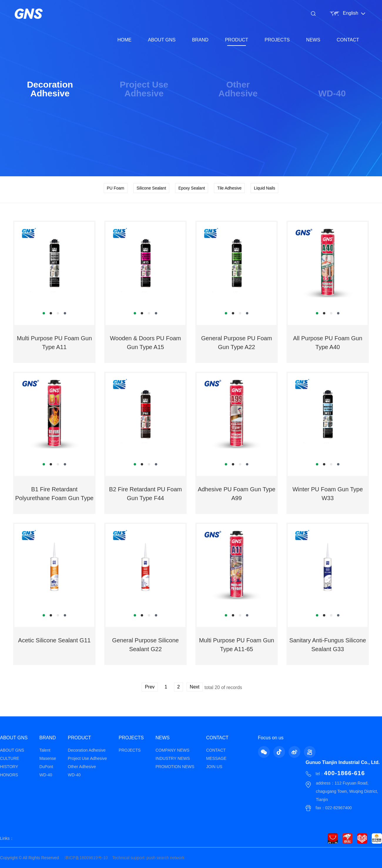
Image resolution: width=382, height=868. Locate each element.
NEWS (313, 40)
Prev (150, 687)
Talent (45, 750)
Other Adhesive (82, 767)
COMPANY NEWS (172, 750)
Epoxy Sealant (192, 188)
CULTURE (10, 758)
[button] (44, 313)
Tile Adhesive (229, 188)
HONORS (9, 775)
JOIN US (214, 767)
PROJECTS (277, 40)
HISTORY (9, 767)
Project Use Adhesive (87, 758)
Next (195, 687)
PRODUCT (236, 40)
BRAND (200, 40)
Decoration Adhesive (87, 750)
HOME (124, 40)
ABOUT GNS (162, 40)
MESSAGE (216, 758)
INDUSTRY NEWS (173, 758)
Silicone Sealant (151, 188)
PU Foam (116, 188)
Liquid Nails (264, 188)
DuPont (46, 767)
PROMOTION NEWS (175, 767)
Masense (48, 758)
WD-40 (46, 775)
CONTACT (348, 40)
